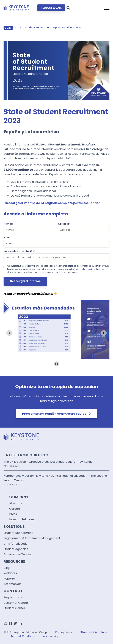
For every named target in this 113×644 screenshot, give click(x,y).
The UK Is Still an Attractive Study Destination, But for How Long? (48, 462)
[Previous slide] (9, 333)
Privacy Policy (64, 632)
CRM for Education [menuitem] (16, 544)
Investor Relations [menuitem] (22, 519)
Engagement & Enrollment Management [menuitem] (32, 538)
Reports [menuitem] (9, 579)
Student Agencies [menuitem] (16, 549)
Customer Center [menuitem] (16, 603)
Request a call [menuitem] (13, 597)
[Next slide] (104, 333)
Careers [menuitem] (15, 509)
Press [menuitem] (13, 514)
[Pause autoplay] (56, 364)
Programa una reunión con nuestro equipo (56, 414)
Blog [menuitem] (7, 568)
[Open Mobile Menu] (107, 8)
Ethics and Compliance (94, 632)
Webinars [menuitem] (10, 573)
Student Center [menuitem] (14, 608)
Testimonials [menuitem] (12, 584)
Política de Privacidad (83, 269)
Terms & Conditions (23, 636)
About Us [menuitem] (16, 503)
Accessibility (51, 636)
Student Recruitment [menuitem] (18, 533)
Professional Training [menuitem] (18, 554)
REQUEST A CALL (51, 8)
